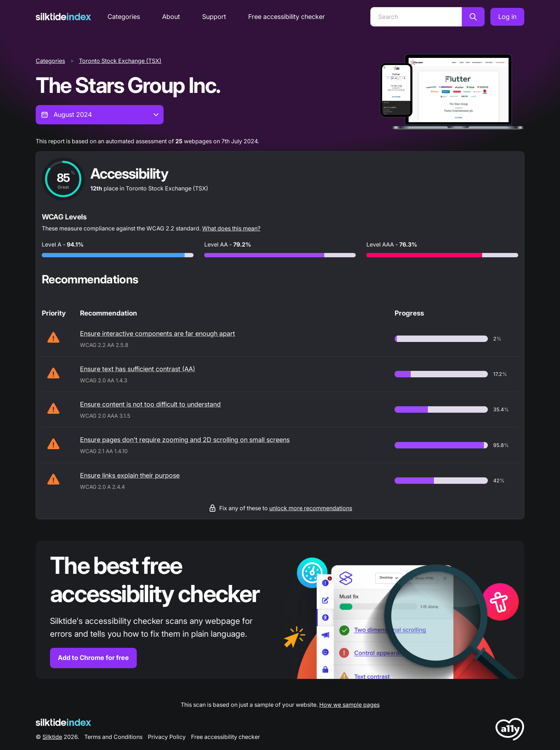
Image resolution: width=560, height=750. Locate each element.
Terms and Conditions (113, 737)
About (171, 17)
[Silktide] (63, 17)
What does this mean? (231, 228)
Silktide (52, 737)
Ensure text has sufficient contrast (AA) (137, 369)
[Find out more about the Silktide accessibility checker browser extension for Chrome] (280, 610)
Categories (124, 17)
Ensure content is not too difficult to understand (150, 404)
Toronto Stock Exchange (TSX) (120, 61)
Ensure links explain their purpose (130, 475)
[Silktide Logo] (63, 722)
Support (214, 17)
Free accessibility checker (287, 17)
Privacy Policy (167, 737)
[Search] (416, 17)
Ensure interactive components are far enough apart (157, 334)
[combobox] (100, 115)
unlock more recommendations (311, 508)
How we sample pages (349, 705)
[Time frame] (100, 115)
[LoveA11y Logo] (510, 731)
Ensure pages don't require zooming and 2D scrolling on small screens (185, 440)
